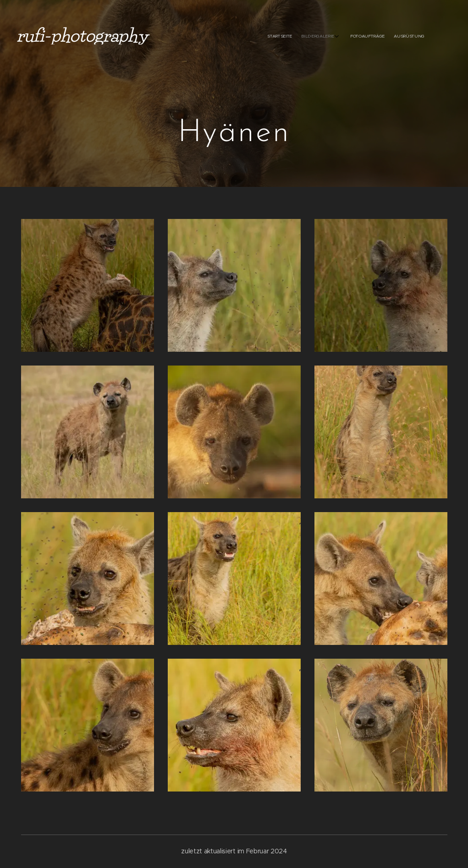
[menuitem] (391, 37)
